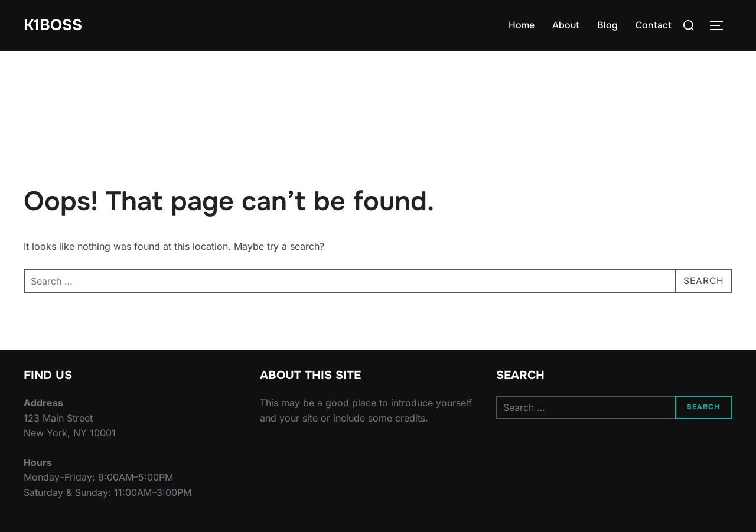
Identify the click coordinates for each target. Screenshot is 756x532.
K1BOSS (53, 25)
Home (522, 25)
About (566, 25)
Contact (654, 25)
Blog (607, 25)
